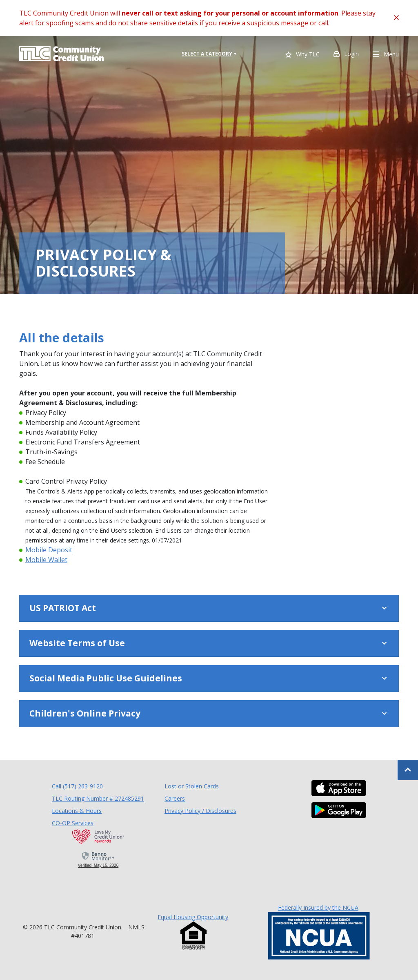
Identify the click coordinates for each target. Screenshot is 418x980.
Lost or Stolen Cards (192, 786)
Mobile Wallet (46, 560)
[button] (209, 608)
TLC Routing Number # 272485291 (98, 798)
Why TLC (302, 55)
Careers (175, 798)
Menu (386, 55)
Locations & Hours (77, 811)
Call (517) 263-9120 (77, 786)
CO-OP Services (73, 823)
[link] (98, 859)
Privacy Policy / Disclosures (200, 811)
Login (346, 55)
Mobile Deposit (49, 550)
